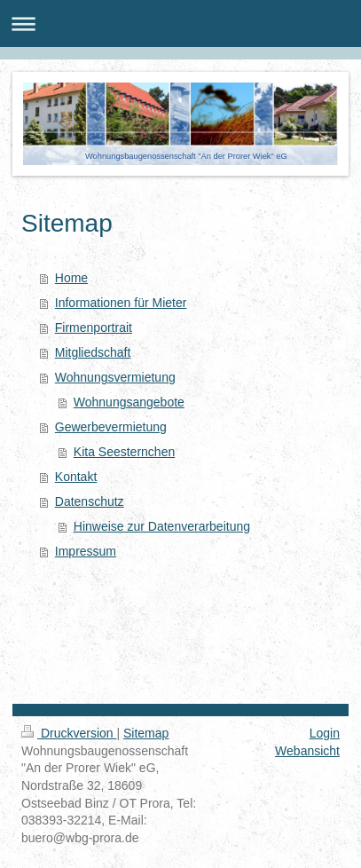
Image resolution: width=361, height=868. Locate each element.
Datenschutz (90, 501)
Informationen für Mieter (121, 303)
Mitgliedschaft (93, 352)
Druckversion (69, 733)
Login (325, 733)
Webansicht (307, 751)
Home (71, 278)
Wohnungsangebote (129, 402)
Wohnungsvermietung (115, 377)
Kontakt (76, 477)
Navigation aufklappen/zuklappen (180, 24)
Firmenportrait (94, 327)
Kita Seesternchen (124, 452)
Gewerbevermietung (111, 427)
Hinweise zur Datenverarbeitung (162, 526)
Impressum (86, 551)
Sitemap (146, 733)
